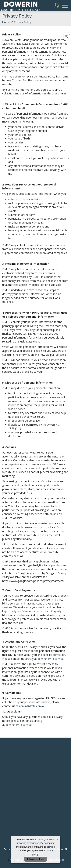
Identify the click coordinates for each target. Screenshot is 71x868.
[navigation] (65, 6)
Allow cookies (35, 859)
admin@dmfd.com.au (51, 659)
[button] (67, 36)
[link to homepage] (21, 6)
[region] (35, 380)
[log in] (56, 6)
